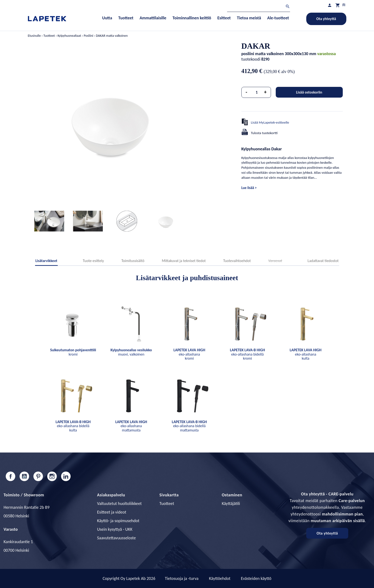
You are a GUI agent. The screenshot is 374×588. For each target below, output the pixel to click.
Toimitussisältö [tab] (133, 261)
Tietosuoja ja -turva (182, 578)
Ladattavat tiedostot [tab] (323, 261)
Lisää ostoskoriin (309, 92)
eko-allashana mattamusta (131, 426)
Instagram (52, 476)
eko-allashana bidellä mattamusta (189, 426)
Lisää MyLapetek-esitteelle (270, 122)
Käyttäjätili (231, 504)
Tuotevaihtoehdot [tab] (237, 261)
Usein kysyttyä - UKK (115, 529)
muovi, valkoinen (131, 352)
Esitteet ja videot (112, 512)
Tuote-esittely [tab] (93, 261)
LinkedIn (66, 476)
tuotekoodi (251, 59)
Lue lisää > (249, 188)
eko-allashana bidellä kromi (247, 354)
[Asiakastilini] (330, 5)
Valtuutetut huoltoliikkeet (119, 504)
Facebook (10, 476)
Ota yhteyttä (326, 19)
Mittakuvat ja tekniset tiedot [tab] (184, 261)
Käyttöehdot (220, 578)
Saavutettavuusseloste (116, 538)
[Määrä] (257, 92)
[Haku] (259, 7)
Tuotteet (167, 504)
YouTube (24, 476)
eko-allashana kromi (189, 354)
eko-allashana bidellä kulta (73, 426)
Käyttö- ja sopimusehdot (118, 521)
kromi (73, 352)
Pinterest (38, 476)
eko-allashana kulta (305, 354)
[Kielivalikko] (344, 5)
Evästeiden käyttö (256, 578)
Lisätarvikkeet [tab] (47, 261)
